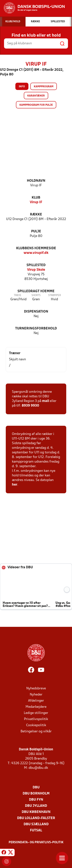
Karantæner (36, 96)
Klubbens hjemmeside (36, 248)
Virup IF (36, 202)
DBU (36, 788)
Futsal (36, 830)
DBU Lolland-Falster (36, 818)
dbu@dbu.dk (38, 768)
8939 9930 (30, 406)
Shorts (36, 295)
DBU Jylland (36, 806)
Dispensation (36, 312)
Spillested (36, 265)
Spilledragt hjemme (36, 291)
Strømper (55, 295)
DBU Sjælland (36, 824)
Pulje (36, 231)
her (15, 485)
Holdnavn (36, 181)
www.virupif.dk (36, 253)
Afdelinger (36, 701)
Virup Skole (36, 270)
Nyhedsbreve (36, 689)
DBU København (36, 812)
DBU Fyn (36, 800)
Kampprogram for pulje (36, 105)
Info (22, 87)
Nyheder (36, 695)
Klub (36, 198)
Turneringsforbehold (36, 329)
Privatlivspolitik (36, 719)
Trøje (18, 295)
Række (36, 215)
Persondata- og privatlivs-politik (36, 842)
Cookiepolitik (36, 725)
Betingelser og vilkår (36, 731)
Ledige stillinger (36, 713)
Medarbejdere (36, 707)
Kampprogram (44, 87)
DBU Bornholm (36, 794)
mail (46, 401)
